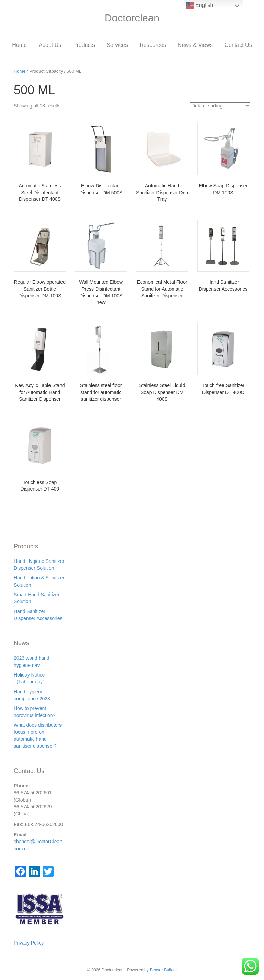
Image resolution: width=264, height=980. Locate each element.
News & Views (195, 45)
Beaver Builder (163, 970)
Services (117, 45)
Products (84, 45)
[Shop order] (220, 106)
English (200, 6)
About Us (50, 45)
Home (19, 45)
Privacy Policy (29, 943)
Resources (153, 45)
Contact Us (238, 45)
